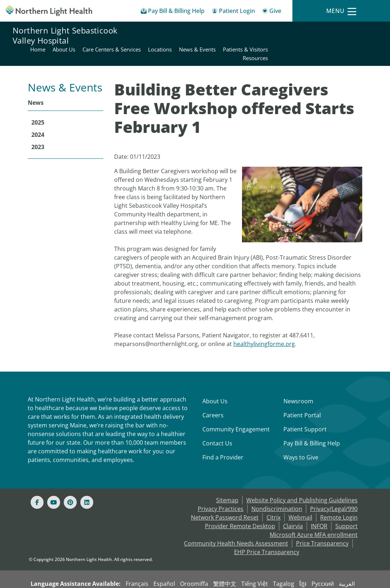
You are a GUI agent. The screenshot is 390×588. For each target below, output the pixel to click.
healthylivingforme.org (264, 327)
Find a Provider (223, 440)
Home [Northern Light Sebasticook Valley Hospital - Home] (147, 31)
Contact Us (217, 426)
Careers (213, 398)
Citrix (274, 500)
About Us (215, 384)
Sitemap (227, 483)
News (36, 85)
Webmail (300, 500)
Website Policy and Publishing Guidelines (302, 483)
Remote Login (339, 500)
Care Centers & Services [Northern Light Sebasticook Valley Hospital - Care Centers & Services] (221, 31)
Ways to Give (301, 440)
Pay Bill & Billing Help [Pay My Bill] (312, 426)
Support (346, 509)
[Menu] (341, 11)
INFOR (319, 509)
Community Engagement (236, 412)
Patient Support (305, 412)
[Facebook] (37, 485)
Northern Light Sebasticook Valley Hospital (65, 35)
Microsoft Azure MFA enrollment (314, 517)
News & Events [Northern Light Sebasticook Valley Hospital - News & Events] (306, 31)
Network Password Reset (225, 500)
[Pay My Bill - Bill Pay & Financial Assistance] (173, 12)
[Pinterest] (70, 485)
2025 (38, 105)
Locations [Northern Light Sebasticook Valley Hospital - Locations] (269, 31)
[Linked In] (87, 485)
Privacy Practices (221, 492)
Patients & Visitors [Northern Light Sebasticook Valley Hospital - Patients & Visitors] (355, 31)
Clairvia (293, 509)
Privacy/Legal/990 (334, 492)
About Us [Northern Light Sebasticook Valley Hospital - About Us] (173, 31)
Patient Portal (302, 398)
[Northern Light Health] (49, 11)
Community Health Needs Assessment (236, 526)
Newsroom (298, 384)
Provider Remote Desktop (240, 509)
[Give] (272, 12)
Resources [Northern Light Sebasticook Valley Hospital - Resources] (364, 40)
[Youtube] (54, 485)
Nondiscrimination (277, 492)
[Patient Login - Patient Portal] (233, 12)
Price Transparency (322, 526)
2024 (38, 117)
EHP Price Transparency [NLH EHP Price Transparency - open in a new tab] (267, 535)
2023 (38, 130)
